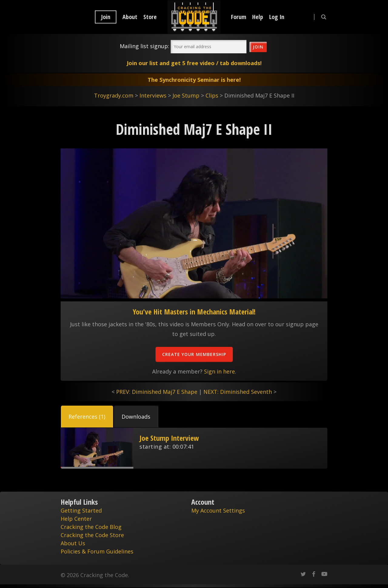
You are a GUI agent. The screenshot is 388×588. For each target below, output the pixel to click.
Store (150, 17)
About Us (73, 543)
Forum (239, 17)
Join (106, 17)
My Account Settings (218, 510)
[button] (87, 417)
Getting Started (81, 510)
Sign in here (219, 371)
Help (258, 17)
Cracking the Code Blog (91, 527)
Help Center (76, 519)
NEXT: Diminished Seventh (238, 392)
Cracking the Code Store (92, 535)
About (130, 17)
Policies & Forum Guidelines (97, 551)
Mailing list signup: (144, 46)
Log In (277, 17)
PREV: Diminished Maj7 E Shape (157, 392)
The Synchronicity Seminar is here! (194, 80)
